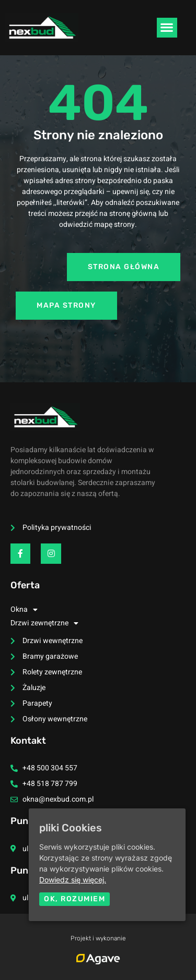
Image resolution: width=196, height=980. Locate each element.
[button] (167, 28)
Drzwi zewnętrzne (44, 623)
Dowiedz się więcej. (73, 880)
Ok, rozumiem (74, 899)
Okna (24, 610)
